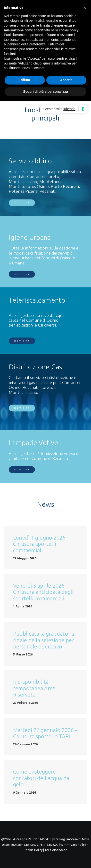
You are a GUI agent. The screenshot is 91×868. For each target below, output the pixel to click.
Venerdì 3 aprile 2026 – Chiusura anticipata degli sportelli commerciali (43, 592)
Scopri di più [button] (22, 203)
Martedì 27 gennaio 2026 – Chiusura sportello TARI (45, 733)
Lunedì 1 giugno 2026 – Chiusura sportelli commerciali (41, 544)
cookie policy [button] (69, 30)
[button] (85, 8)
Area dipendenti (56, 850)
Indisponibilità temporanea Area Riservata (34, 688)
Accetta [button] (66, 80)
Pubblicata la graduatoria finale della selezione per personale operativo (44, 640)
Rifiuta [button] (25, 80)
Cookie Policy (33, 850)
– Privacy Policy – (76, 845)
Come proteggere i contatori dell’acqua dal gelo (42, 778)
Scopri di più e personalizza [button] (45, 92)
